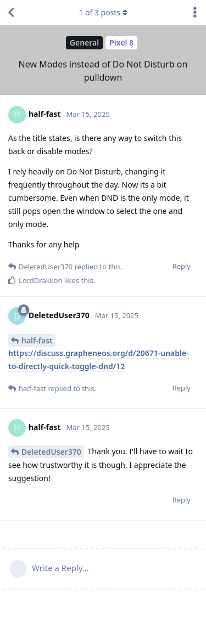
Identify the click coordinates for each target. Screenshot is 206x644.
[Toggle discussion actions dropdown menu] (195, 13)
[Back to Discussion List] (11, 13)
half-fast (37, 340)
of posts (103, 12)
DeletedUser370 (51, 452)
